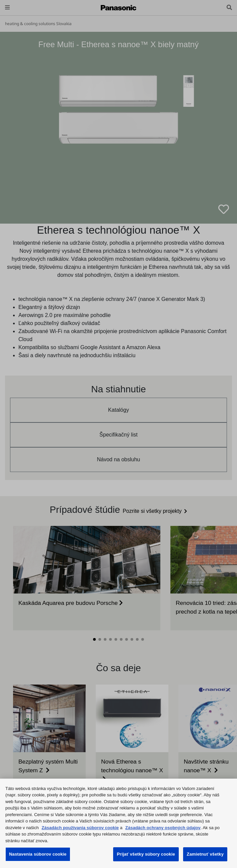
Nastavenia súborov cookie (38, 854)
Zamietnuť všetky (205, 854)
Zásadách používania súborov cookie (80, 828)
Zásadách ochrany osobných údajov (163, 828)
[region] (118, 823)
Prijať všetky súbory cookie (146, 854)
